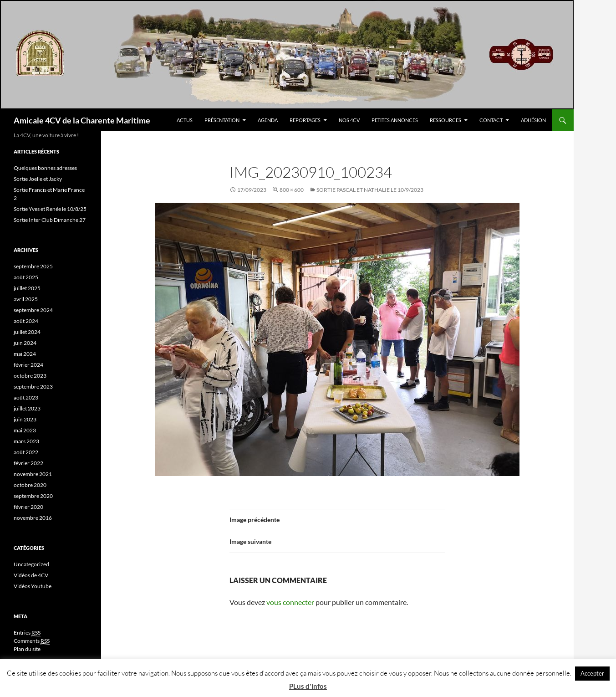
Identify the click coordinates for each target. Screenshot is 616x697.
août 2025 (26, 277)
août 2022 (26, 452)
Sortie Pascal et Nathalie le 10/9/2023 (370, 190)
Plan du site (27, 649)
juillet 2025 (27, 288)
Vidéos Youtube (33, 586)
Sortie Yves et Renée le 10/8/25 (50, 209)
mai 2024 (25, 354)
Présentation (222, 120)
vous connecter (290, 602)
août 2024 (26, 321)
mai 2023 (25, 430)
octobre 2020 (30, 485)
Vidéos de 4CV (31, 575)
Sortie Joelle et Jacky (38, 179)
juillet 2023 (27, 408)
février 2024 (28, 365)
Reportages (305, 120)
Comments (32, 641)
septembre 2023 (33, 387)
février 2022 (28, 463)
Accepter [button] (592, 673)
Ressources (445, 120)
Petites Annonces (395, 120)
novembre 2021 (33, 474)
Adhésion (533, 120)
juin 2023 (25, 419)
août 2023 (26, 397)
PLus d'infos (308, 686)
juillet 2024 (27, 332)
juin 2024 (25, 343)
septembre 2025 (33, 266)
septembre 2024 (33, 310)
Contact (491, 120)
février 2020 (28, 507)
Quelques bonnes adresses (45, 168)
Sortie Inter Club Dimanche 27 (50, 220)
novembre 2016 (33, 518)
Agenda (268, 120)
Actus (185, 120)
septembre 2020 (33, 496)
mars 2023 (26, 441)
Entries (27, 633)
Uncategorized (31, 564)
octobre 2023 (30, 376)
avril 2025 (26, 299)
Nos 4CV (349, 120)
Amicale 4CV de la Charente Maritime (82, 120)
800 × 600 (292, 190)
